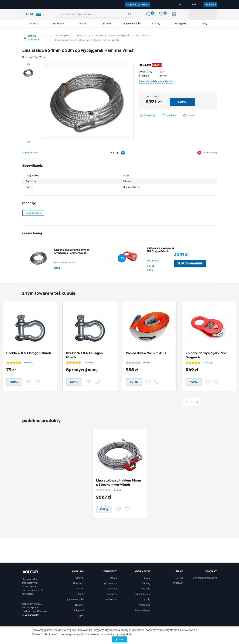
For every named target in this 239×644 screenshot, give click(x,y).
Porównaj (150, 115)
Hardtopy (59, 24)
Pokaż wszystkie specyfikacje (155, 81)
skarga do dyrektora (137, 5)
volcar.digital (32, 615)
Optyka (34, 24)
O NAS (180, 578)
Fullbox (107, 24)
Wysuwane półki (132, 24)
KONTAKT (178, 583)
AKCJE (113, 578)
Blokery (79, 605)
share (191, 115)
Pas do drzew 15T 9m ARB (146, 353)
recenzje (112, 594)
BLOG (147, 578)
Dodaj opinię (33, 213)
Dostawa (112, 589)
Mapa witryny (143, 611)
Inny (81, 616)
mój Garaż (204, 14)
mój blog (145, 583)
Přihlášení (210, 5)
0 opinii (147, 363)
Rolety (83, 24)
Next (24, 141)
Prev (24, 63)
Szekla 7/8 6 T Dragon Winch (29, 353)
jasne (120, 639)
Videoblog (145, 605)
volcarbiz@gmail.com (205, 578)
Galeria (146, 589)
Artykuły (146, 600)
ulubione (171, 115)
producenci (111, 583)
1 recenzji (28, 363)
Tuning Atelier (143, 594)
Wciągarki (78, 611)
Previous (187, 408)
